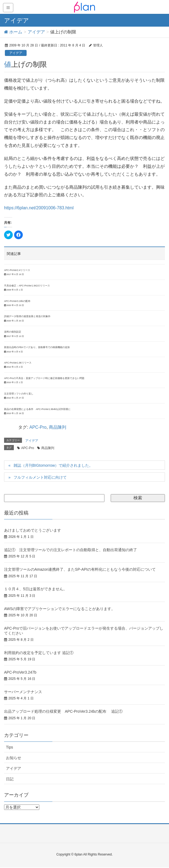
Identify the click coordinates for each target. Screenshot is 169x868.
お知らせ (14, 758)
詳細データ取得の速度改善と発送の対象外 (27, 316)
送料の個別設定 (13, 332)
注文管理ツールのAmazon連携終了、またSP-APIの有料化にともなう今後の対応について (80, 569)
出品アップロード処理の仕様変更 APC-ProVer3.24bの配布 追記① (63, 711)
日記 (10, 779)
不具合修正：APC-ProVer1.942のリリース (27, 286)
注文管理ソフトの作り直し (19, 394)
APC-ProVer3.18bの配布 (17, 301)
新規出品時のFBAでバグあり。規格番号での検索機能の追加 (37, 347)
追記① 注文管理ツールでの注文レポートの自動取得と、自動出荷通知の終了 (71, 550)
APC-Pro (38, 427)
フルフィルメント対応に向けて (40, 477)
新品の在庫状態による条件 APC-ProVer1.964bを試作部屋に (37, 409)
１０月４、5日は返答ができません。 (36, 589)
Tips (9, 747)
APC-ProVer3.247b (20, 672)
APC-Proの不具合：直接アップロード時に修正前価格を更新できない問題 (44, 378)
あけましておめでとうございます (33, 530)
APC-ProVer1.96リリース (18, 363)
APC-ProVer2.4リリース (17, 270)
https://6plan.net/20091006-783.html (39, 208)
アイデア (16, 53)
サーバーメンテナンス (23, 692)
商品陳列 (58, 427)
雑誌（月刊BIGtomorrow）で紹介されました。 (53, 465)
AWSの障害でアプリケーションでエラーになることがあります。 (60, 609)
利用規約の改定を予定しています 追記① (39, 653)
